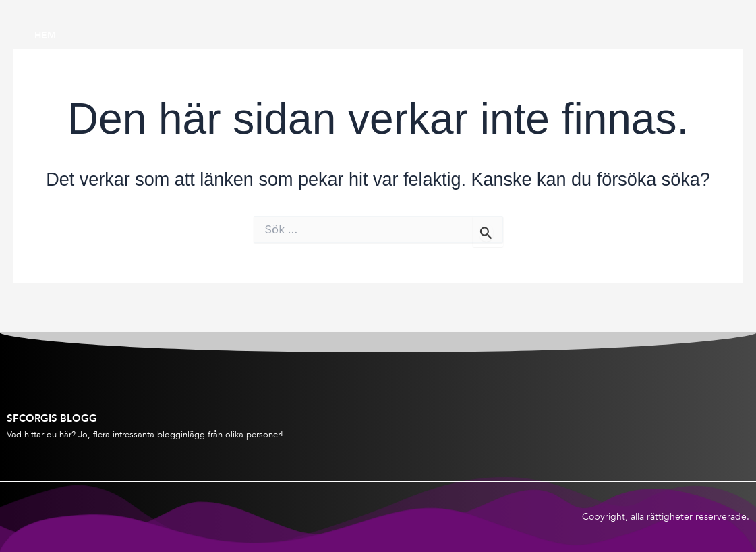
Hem (45, 35)
